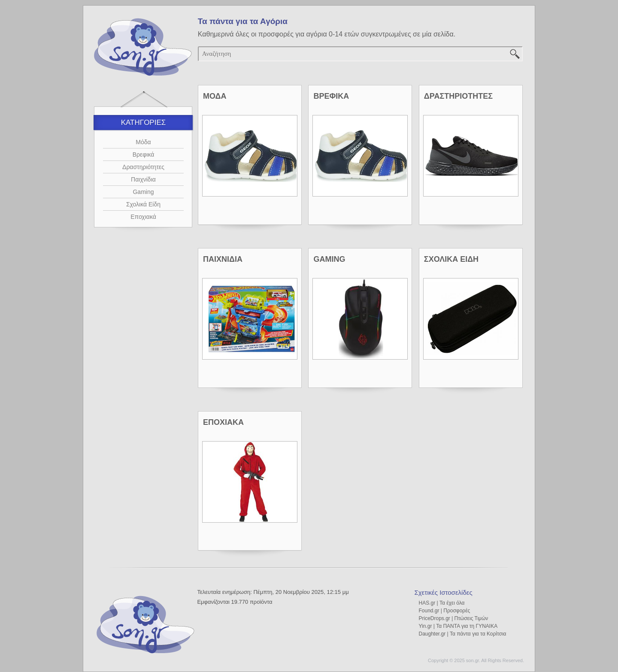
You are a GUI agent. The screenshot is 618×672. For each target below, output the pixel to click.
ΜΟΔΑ (215, 96)
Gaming (143, 192)
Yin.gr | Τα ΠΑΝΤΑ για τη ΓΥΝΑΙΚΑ (458, 626)
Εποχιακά (143, 217)
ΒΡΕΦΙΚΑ (331, 96)
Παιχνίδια (143, 179)
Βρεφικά (144, 154)
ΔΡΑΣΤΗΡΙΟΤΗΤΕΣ (458, 96)
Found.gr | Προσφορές (444, 611)
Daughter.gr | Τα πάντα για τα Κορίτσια (462, 634)
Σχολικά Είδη (143, 204)
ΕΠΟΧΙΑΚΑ (223, 422)
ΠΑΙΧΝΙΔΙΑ (223, 259)
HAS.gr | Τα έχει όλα (441, 603)
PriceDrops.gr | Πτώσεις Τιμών (453, 618)
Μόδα (143, 142)
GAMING (329, 259)
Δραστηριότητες (143, 167)
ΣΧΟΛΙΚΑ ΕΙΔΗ (451, 259)
